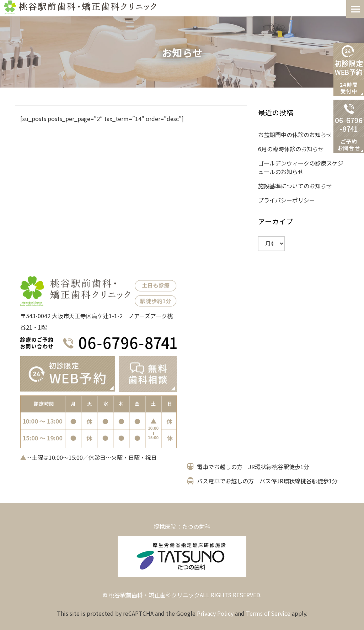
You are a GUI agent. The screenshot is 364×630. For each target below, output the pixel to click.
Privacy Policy (215, 613)
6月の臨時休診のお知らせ (291, 149)
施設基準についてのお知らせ (295, 186)
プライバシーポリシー (287, 200)
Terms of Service (268, 613)
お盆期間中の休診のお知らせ (295, 135)
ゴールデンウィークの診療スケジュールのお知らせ (301, 167)
